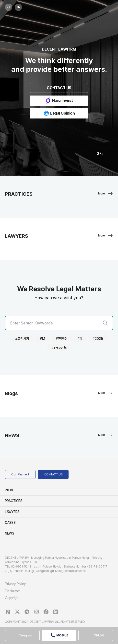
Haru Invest (59, 101)
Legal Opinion (59, 113)
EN (18, 6)
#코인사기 (22, 339)
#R (80, 339)
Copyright (12, 598)
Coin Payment (20, 474)
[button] (90, 154)
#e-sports (59, 347)
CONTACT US (59, 88)
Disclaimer (12, 591)
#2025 (98, 339)
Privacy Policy (15, 584)
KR (8, 6)
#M (42, 339)
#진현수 (61, 339)
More (106, 193)
